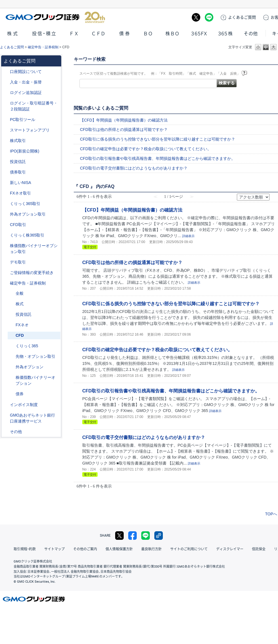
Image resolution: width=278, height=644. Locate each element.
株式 (13, 34)
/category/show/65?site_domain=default (6, 214)
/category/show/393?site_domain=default (6, 183)
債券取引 (18, 172)
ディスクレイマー (230, 549)
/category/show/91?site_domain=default (6, 72)
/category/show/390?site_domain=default (6, 405)
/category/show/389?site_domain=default (6, 172)
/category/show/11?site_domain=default (6, 225)
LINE (209, 17)
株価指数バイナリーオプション (35, 380)
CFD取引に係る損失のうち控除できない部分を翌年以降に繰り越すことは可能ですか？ (158, 139)
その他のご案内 (85, 549)
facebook (132, 536)
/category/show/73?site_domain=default (6, 151)
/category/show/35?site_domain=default (6, 204)
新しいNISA (21, 183)
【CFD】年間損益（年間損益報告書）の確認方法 (124, 120)
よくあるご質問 (12, 47)
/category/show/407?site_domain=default (6, 235)
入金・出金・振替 (26, 82)
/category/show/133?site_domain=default (6, 246)
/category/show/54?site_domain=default (6, 103)
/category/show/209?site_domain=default (6, 262)
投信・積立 (45, 34)
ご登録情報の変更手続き (32, 273)
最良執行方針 (151, 549)
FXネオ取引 (20, 193)
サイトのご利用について (189, 549)
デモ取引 (18, 262)
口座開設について (26, 72)
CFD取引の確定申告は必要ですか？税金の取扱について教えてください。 (146, 149)
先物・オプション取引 (35, 356)
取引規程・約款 (25, 549)
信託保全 (259, 549)
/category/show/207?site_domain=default (6, 120)
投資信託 (18, 162)
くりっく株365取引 (27, 235)
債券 (125, 34)
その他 (251, 34)
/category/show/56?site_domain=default (6, 273)
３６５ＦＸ (199, 34)
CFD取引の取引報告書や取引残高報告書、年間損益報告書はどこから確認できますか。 (158, 158)
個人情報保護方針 (119, 549)
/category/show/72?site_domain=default (6, 141)
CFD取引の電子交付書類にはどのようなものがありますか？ (134, 168)
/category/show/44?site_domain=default (6, 432)
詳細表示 (188, 236)
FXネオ (22, 325)
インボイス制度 (24, 405)
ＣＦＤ (98, 34)
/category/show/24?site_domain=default (6, 193)
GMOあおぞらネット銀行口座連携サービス (32, 418)
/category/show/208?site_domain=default (6, 130)
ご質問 (242, 17)
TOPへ (271, 514)
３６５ (226, 34)
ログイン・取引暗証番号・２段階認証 (34, 106)
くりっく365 (27, 346)
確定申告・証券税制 (43, 47)
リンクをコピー (159, 536)
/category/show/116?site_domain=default (6, 162)
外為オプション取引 (28, 214)
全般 (20, 293)
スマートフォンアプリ (30, 130)
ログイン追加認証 (26, 93)
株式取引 (18, 141)
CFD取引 (18, 225)
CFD (20, 335)
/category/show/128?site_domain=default (6, 415)
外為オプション (30, 367)
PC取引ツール (23, 120)
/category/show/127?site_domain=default (6, 283)
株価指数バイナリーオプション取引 (34, 249)
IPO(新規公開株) (25, 151)
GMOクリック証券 (55, 17)
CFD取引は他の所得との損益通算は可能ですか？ (124, 129)
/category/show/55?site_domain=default (6, 82)
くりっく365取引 (25, 204)
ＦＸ (74, 34)
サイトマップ (54, 549)
